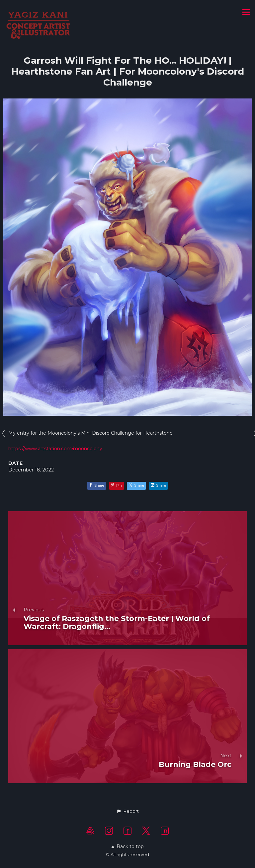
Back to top (127, 846)
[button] (127, 811)
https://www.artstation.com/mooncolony (55, 449)
